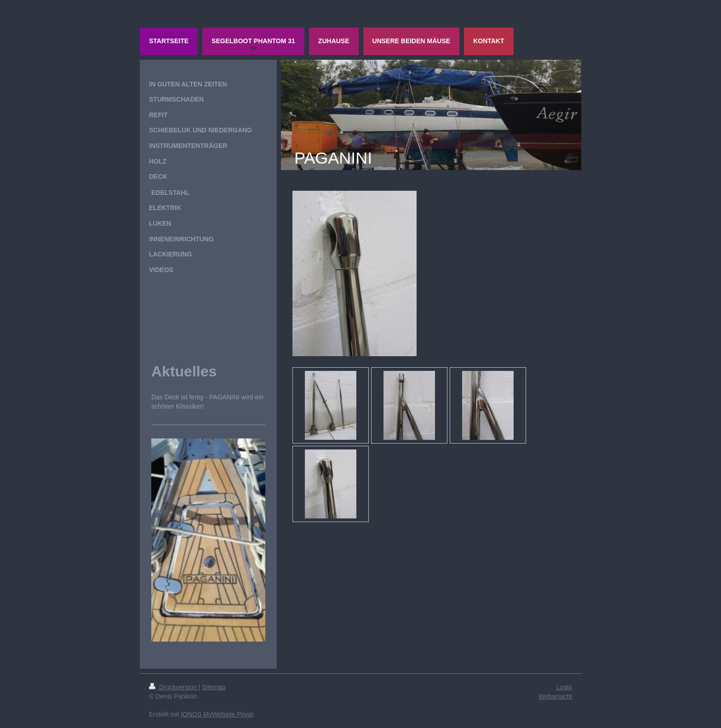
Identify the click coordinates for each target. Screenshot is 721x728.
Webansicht (555, 696)
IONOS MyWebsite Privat (217, 714)
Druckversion (174, 687)
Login (564, 687)
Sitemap (214, 687)
